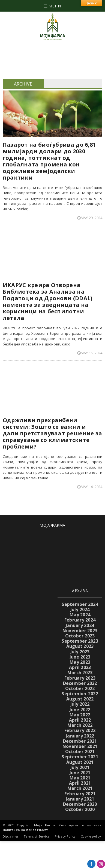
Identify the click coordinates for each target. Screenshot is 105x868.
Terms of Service (37, 836)
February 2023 (80, 678)
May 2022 (80, 715)
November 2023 (80, 631)
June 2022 (80, 710)
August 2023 (80, 646)
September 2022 (80, 694)
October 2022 (80, 688)
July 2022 (80, 704)
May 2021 (80, 778)
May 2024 (80, 615)
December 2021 (80, 741)
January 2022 (80, 736)
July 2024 (80, 609)
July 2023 (80, 652)
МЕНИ (52, 6)
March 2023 (80, 673)
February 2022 (80, 730)
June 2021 (80, 773)
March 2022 (80, 725)
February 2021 (80, 794)
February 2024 (80, 620)
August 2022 (80, 699)
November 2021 (80, 746)
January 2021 (80, 799)
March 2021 (80, 788)
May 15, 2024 (90, 353)
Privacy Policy (65, 836)
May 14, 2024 (90, 487)
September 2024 (80, 604)
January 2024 (80, 625)
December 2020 (80, 804)
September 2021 (80, 757)
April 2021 (80, 783)
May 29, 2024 (90, 218)
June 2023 (80, 657)
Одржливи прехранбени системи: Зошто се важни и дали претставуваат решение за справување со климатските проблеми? (52, 433)
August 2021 (80, 762)
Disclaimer (11, 836)
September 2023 (80, 641)
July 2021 (80, 767)
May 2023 (80, 662)
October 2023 (80, 636)
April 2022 (80, 720)
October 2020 (80, 809)
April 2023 (80, 667)
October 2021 (80, 751)
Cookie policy (91, 836)
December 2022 (80, 683)
